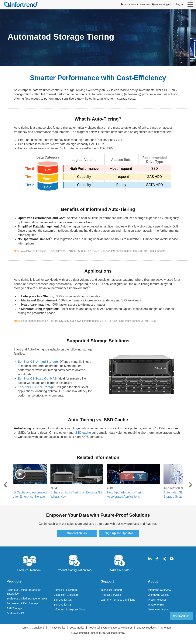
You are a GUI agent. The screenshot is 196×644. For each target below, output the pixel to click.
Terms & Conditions (33, 628)
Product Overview (29, 563)
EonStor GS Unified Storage (38, 362)
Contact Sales (77, 533)
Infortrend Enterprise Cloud (70, 609)
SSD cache (83, 433)
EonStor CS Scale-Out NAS (37, 378)
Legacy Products (147, 628)
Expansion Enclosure (66, 595)
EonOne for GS (63, 600)
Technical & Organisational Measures (111, 628)
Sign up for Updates (119, 533)
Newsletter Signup (159, 609)
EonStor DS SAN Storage (36, 387)
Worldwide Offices (159, 595)
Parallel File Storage (66, 590)
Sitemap (166, 628)
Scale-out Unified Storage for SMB (27, 599)
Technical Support (111, 590)
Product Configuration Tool (74, 563)
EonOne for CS (63, 605)
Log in (179, 4)
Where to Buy (156, 605)
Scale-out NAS (15, 613)
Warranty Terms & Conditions (118, 600)
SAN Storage (14, 608)
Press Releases (157, 600)
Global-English (162, 4)
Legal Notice (77, 628)
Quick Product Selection (135, 4)
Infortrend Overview (160, 590)
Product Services (111, 595)
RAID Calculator (120, 563)
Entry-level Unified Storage (22, 603)
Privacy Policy (57, 628)
